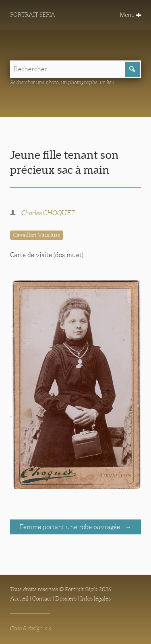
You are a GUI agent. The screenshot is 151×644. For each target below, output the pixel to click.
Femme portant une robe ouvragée (71, 527)
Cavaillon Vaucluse (37, 235)
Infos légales (95, 598)
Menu (130, 15)
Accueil (19, 598)
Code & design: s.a (31, 628)
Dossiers (66, 598)
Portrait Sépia (33, 15)
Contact (42, 598)
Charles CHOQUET (48, 213)
